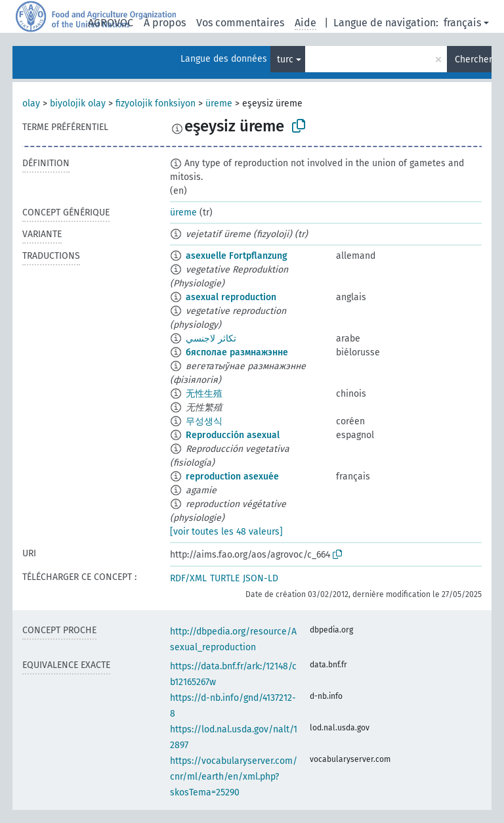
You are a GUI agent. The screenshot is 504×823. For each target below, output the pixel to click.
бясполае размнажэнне (237, 352)
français (462, 23)
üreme (219, 103)
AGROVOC (111, 23)
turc (285, 59)
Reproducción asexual (233, 435)
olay (31, 103)
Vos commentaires (240, 23)
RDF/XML (188, 578)
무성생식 (204, 421)
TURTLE (225, 578)
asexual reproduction (231, 297)
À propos (165, 23)
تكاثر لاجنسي (211, 339)
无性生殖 (204, 394)
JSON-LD (261, 578)
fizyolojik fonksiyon (156, 103)
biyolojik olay (78, 103)
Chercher (473, 59)
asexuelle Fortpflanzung (237, 256)
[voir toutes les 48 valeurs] (226, 532)
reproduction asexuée (232, 477)
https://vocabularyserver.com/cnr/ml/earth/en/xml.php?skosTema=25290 (234, 777)
